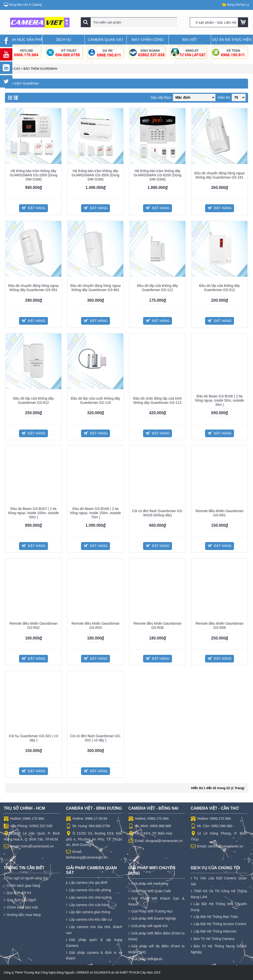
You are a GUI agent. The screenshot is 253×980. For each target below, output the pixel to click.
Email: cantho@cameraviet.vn (217, 846)
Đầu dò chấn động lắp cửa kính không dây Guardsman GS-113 (158, 400)
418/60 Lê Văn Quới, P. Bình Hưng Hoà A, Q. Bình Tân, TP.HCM (32, 836)
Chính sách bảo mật (21, 908)
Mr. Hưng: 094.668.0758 (88, 826)
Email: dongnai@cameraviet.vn (156, 841)
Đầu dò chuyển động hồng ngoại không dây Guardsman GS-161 (220, 175)
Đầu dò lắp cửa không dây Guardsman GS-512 (219, 288)
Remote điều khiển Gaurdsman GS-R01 (219, 513)
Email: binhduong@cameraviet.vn (87, 854)
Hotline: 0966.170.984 (24, 819)
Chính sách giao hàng (22, 886)
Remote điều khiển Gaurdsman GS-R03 (95, 626)
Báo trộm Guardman (40, 69)
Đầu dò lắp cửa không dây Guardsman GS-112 (157, 288)
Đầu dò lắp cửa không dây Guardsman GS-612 (33, 400)
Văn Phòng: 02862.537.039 (28, 826)
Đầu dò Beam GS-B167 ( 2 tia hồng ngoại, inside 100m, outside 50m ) (34, 513)
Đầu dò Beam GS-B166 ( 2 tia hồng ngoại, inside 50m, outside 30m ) (219, 400)
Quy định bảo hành (20, 900)
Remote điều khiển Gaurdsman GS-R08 (219, 626)
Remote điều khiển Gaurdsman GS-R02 (33, 626)
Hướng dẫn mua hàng (22, 915)
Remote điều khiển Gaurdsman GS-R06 (157, 626)
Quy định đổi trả (17, 893)
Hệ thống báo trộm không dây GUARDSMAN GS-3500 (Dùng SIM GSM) (95, 175)
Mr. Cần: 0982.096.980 (212, 826)
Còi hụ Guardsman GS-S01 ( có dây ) (34, 738)
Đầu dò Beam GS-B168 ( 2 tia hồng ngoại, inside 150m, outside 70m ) (96, 513)
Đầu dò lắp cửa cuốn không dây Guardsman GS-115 (95, 400)
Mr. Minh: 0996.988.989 (150, 826)
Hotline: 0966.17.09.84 (87, 819)
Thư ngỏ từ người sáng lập (26, 878)
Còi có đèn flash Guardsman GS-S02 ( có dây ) (95, 738)
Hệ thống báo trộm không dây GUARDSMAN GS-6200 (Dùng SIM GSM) (158, 175)
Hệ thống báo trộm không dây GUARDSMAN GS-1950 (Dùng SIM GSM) (33, 175)
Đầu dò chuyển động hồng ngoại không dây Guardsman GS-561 (33, 288)
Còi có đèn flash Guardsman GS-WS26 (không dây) (157, 513)
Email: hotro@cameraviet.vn (29, 846)
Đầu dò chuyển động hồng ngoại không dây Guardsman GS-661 (95, 288)
